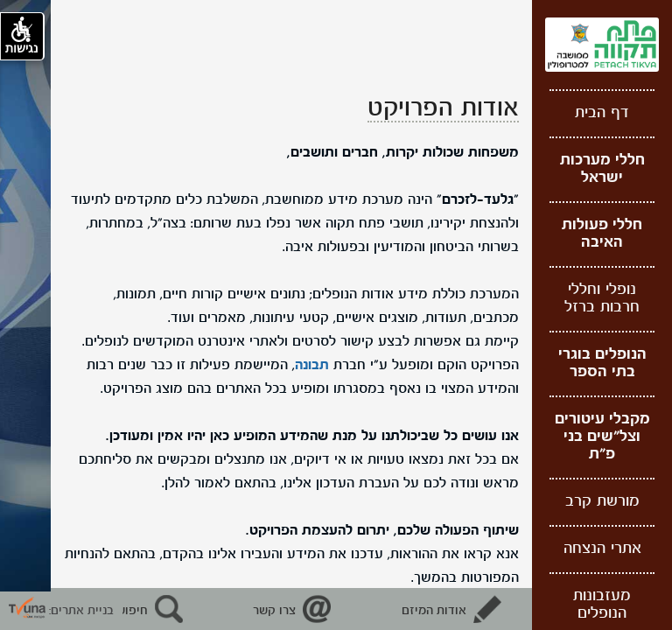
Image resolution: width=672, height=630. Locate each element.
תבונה (312, 366)
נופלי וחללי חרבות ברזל (602, 299)
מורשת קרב (602, 502)
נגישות (22, 36)
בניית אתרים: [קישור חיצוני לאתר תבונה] (61, 611)
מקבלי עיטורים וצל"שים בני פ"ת (602, 437)
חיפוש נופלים (114, 611)
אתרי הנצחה (602, 549)
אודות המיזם (434, 611)
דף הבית (602, 113)
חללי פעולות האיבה (602, 234)
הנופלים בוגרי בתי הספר (602, 364)
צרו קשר (274, 611)
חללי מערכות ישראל (602, 169)
